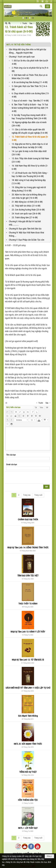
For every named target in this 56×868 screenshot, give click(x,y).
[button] (47, 6)
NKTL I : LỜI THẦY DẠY (28, 828)
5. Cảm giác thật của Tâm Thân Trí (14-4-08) (30, 88)
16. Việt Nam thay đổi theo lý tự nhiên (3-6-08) (30, 167)
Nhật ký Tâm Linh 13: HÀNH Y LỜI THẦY (28, 632)
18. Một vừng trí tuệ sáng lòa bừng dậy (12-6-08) (29, 182)
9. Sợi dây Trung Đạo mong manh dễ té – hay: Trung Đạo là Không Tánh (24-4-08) (29, 117)
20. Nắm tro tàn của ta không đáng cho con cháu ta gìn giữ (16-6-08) (29, 196)
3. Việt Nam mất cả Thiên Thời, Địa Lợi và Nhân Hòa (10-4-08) (30, 77)
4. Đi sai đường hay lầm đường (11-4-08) (30, 82)
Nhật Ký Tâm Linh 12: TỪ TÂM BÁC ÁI (28, 660)
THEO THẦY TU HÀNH (28, 604)
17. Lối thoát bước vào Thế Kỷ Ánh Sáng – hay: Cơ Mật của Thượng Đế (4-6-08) (30, 175)
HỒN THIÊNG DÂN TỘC (28, 800)
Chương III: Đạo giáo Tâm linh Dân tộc (25, 229)
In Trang (6, 403)
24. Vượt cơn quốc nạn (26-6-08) (26, 214)
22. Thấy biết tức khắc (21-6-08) (26, 206)
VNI (47, 407)
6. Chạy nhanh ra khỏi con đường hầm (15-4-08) (30, 95)
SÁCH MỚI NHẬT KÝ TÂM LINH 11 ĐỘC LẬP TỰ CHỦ (28, 688)
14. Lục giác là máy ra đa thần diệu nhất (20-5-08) (29, 153)
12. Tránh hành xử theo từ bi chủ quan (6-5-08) (30, 138)
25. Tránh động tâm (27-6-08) (25, 217)
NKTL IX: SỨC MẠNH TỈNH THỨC (28, 744)
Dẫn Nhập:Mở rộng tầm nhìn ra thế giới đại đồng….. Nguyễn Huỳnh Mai (28, 51)
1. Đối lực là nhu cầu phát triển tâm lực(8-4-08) (30, 62)
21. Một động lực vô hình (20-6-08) (27, 202)
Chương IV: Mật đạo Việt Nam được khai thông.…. (26, 234)
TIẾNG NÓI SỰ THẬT (28, 772)
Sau (31, 23)
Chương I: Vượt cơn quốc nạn (22, 57)
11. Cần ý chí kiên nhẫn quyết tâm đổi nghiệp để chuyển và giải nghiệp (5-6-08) (30, 131)
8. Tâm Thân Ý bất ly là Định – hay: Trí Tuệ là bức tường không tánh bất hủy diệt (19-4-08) (30, 108)
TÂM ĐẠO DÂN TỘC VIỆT (28, 576)
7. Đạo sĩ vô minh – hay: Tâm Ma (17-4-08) (30, 101)
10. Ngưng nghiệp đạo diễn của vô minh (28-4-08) (29, 124)
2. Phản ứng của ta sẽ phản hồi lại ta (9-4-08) (30, 69)
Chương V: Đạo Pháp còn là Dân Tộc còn (27, 240)
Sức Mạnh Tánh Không (28, 716)
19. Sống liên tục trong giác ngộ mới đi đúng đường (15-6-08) (29, 189)
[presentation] (25, 478)
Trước (25, 23)
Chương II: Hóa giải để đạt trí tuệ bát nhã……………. (25, 223)
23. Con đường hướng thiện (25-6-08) (28, 210)
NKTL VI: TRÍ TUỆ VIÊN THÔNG (19, 45)
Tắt (36, 407)
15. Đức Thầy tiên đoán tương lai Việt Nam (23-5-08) (30, 160)
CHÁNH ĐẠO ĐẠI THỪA (28, 519)
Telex (41, 407)
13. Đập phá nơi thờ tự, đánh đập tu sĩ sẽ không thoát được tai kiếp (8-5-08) (30, 146)
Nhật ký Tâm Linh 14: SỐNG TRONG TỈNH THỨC (28, 548)
